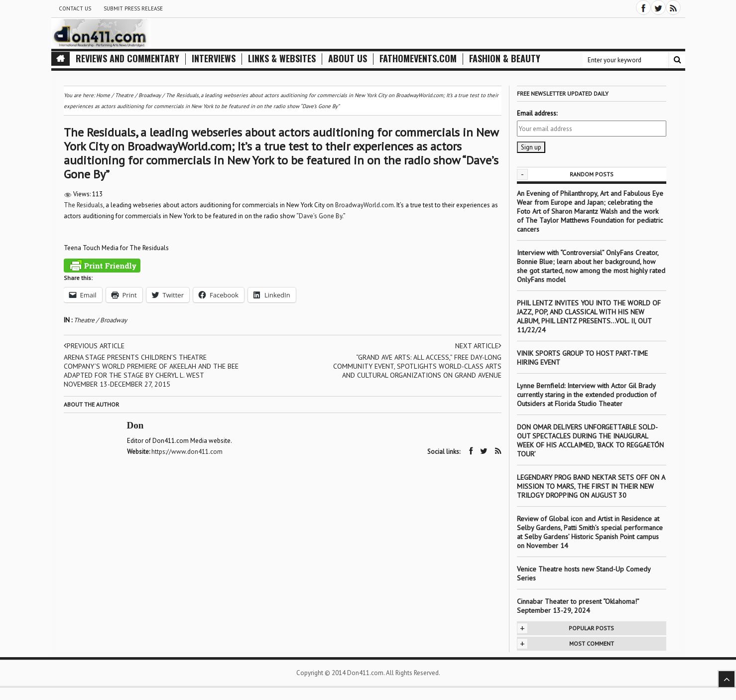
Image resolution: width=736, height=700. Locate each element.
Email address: (537, 113)
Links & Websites (282, 59)
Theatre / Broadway (100, 320)
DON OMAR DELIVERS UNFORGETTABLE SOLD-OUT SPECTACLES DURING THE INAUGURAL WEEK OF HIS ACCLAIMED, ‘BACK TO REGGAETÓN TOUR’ (590, 440)
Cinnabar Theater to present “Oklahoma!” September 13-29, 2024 (578, 606)
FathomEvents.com (418, 59)
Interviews (214, 59)
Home (103, 95)
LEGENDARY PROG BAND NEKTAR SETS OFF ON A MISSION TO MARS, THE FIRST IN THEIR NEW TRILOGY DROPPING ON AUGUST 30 (591, 486)
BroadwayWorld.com (365, 205)
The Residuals (83, 205)
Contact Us (75, 8)
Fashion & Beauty (505, 59)
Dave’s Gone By (320, 216)
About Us (348, 59)
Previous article (94, 346)
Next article (478, 346)
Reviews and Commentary (127, 59)
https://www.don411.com (187, 452)
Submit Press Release (133, 8)
